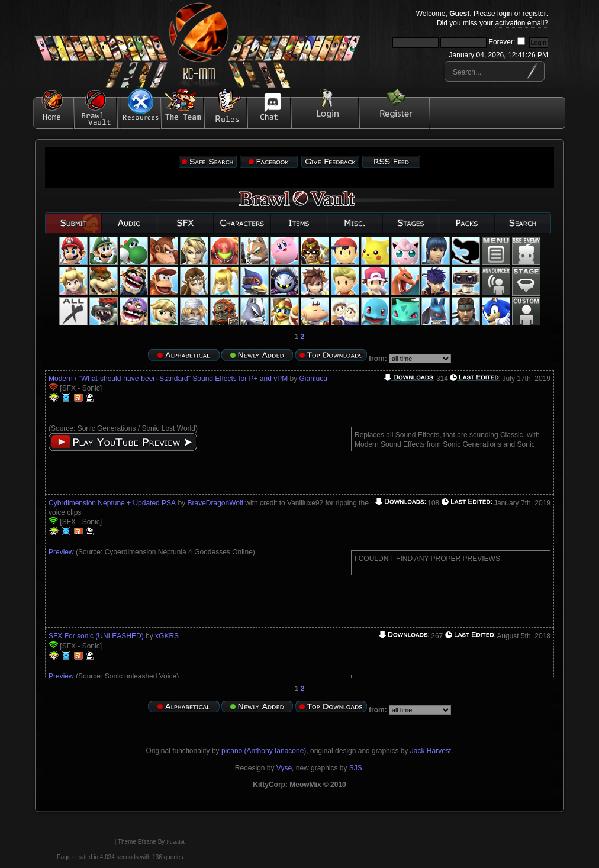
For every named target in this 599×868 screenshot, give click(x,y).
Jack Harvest (431, 751)
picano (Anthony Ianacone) (264, 751)
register (534, 14)
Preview (61, 552)
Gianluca (313, 379)
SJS (356, 768)
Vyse (284, 768)
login (505, 14)
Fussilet (175, 842)
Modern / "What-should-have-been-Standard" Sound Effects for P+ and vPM (168, 379)
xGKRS (167, 636)
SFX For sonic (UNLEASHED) (96, 636)
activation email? (522, 23)
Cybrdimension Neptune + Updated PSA (112, 503)
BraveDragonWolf (215, 503)
